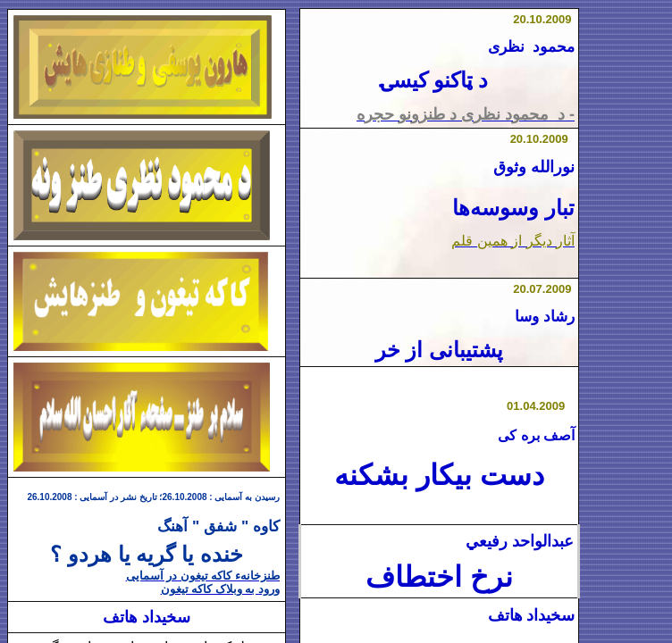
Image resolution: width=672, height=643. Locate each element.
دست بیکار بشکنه (439, 475)
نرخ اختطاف (439, 577)
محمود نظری (531, 47)
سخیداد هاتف (532, 615)
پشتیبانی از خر (439, 350)
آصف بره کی (536, 435)
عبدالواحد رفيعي (520, 541)
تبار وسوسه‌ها (513, 208)
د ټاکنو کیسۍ (434, 80)
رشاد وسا (545, 316)
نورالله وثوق (534, 167)
